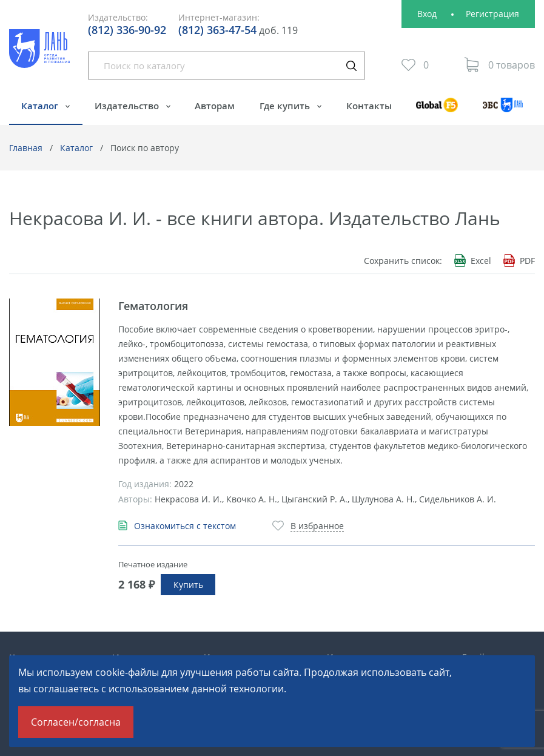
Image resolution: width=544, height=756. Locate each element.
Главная (26, 148)
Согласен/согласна (76, 722)
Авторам (215, 106)
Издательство (128, 106)
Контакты (369, 106)
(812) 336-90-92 (127, 30)
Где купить (286, 106)
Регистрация (492, 14)
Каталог (41, 106)
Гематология (153, 306)
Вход (427, 14)
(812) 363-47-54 (217, 30)
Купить (188, 585)
